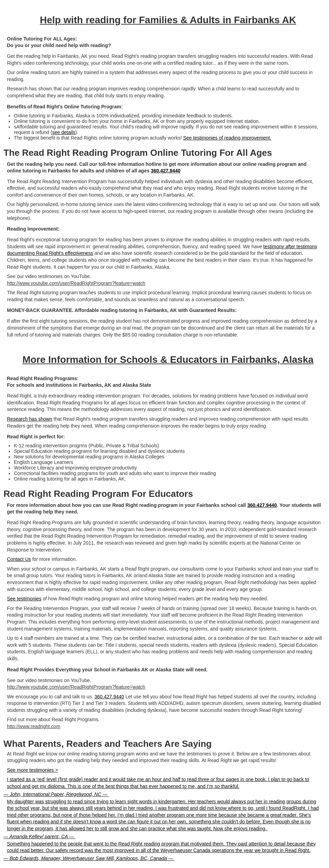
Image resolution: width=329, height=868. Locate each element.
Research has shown (30, 419)
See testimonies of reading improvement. (227, 138)
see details (64, 132)
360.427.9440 (166, 171)
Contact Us (19, 559)
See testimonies (24, 599)
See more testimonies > (32, 770)
